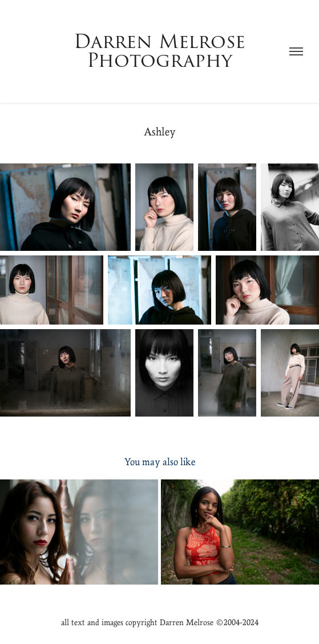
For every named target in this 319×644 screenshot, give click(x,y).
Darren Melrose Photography (163, 51)
